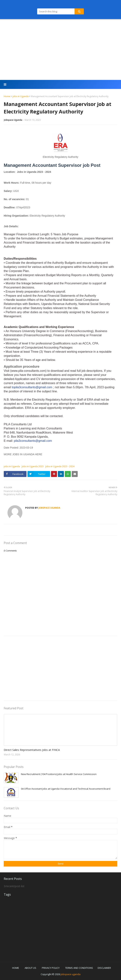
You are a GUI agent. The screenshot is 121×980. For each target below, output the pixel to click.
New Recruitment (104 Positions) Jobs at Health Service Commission (59, 774)
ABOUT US (30, 968)
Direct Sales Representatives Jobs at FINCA (32, 750)
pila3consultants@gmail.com (33, 441)
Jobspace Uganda (13, 120)
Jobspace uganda (71, 974)
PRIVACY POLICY (51, 968)
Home (7, 96)
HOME (16, 968)
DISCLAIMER (104, 968)
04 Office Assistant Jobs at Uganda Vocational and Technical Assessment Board (66, 789)
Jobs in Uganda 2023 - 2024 (60, 466)
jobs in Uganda (21, 96)
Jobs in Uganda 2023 (33, 466)
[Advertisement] (60, 50)
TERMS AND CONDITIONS (79, 968)
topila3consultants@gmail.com (32, 387)
